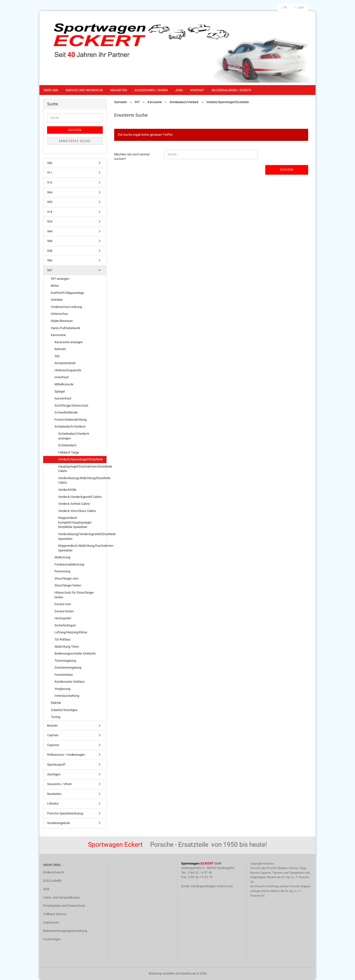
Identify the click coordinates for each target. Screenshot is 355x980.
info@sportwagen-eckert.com (212, 886)
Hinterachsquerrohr (68, 370)
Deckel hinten (64, 611)
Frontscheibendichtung (71, 420)
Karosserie (58, 335)
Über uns (51, 90)
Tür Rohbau (62, 639)
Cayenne (53, 745)
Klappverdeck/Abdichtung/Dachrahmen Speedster (82, 548)
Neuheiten (119, 90)
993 (50, 202)
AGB (46, 889)
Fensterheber (64, 675)
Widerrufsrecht (54, 872)
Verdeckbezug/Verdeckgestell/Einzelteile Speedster (82, 536)
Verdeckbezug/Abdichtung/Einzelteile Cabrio (82, 480)
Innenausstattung (67, 696)
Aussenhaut (63, 398)
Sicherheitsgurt (65, 625)
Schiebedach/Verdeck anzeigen (74, 436)
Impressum (51, 922)
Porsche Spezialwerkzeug (65, 813)
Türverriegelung (65, 661)
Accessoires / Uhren (151, 90)
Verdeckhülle (67, 490)
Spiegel (60, 391)
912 (50, 182)
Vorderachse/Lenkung (66, 307)
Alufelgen (54, 774)
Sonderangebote (59, 823)
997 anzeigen (60, 279)
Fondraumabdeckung (69, 564)
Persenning (62, 571)
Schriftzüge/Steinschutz (71, 405)
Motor (55, 286)
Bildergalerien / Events (231, 90)
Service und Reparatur (84, 90)
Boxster (52, 726)
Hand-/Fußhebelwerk (66, 328)
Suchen (287, 170)
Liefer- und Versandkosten (62, 897)
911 (50, 173)
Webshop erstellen (162, 973)
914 (50, 212)
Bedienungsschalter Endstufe (75, 653)
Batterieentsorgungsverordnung (65, 931)
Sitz (57, 356)
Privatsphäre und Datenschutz (64, 906)
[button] (284, 7)
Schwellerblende (66, 412)
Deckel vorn (63, 604)
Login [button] (300, 7)
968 (50, 241)
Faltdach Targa (69, 452)
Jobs (179, 90)
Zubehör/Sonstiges (64, 710)
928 (50, 251)
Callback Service (55, 914)
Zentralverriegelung (68, 668)
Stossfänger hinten (68, 585)
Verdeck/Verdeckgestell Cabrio (80, 497)
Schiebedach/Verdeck (70, 426)
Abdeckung (62, 557)
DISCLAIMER (52, 881)
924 (50, 221)
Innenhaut (62, 377)
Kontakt (197, 90)
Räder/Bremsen (62, 321)
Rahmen (60, 349)
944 (50, 231)
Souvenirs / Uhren (59, 784)
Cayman (53, 735)
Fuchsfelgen (52, 939)
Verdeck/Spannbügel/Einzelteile (80, 459)
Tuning (55, 717)
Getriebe (57, 300)
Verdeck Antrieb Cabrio (74, 504)
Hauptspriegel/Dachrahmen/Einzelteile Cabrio (82, 469)
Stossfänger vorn (66, 578)
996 (50, 260)
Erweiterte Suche (75, 141)
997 (50, 270)
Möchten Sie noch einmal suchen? (132, 157)
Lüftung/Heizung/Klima (71, 632)
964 (50, 192)
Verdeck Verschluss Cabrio (77, 511)
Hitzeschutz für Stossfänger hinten (74, 595)
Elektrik (56, 703)
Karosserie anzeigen (69, 342)
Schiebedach (67, 445)
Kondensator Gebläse (70, 682)
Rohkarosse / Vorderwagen (66, 755)
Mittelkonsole (64, 384)
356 (50, 163)
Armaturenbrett (65, 363)
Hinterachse (59, 314)
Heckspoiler (63, 618)
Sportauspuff (56, 764)
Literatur (53, 803)
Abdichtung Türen (67, 647)
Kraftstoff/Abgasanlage (67, 293)
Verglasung (62, 689)
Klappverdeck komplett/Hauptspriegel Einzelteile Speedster (75, 522)
